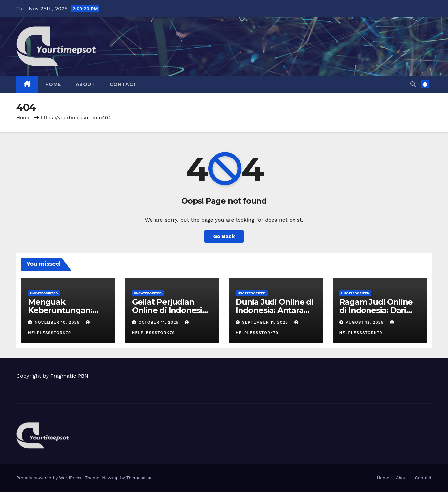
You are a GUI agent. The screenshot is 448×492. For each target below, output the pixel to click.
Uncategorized (44, 293)
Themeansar (139, 478)
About (85, 84)
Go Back (224, 236)
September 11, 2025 (266, 322)
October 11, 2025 (159, 322)
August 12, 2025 (365, 322)
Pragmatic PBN (69, 376)
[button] (413, 84)
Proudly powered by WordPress (50, 478)
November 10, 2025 (58, 322)
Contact (123, 84)
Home (53, 84)
